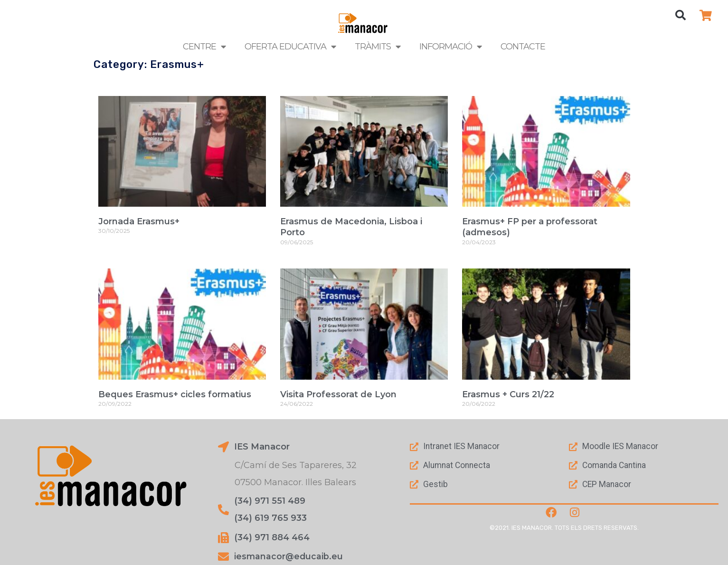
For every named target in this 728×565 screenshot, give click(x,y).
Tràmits (378, 47)
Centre (204, 47)
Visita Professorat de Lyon (338, 394)
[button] (681, 15)
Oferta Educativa (290, 47)
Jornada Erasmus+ (139, 221)
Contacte (523, 47)
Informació (450, 47)
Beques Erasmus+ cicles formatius (175, 394)
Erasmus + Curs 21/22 (508, 394)
